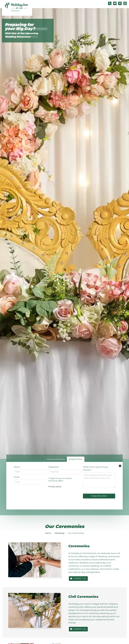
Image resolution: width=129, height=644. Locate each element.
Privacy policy (55, 487)
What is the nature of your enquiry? (96, 468)
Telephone (54, 467)
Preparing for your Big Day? (20, 27)
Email (17, 477)
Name (17, 467)
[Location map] (120, 3)
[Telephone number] (110, 3)
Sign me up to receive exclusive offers (60, 480)
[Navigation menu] (125, 3)
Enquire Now (99, 496)
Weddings (60, 533)
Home (48, 533)
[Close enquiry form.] (120, 466)
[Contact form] (115, 3)
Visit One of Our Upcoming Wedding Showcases (21, 35)
